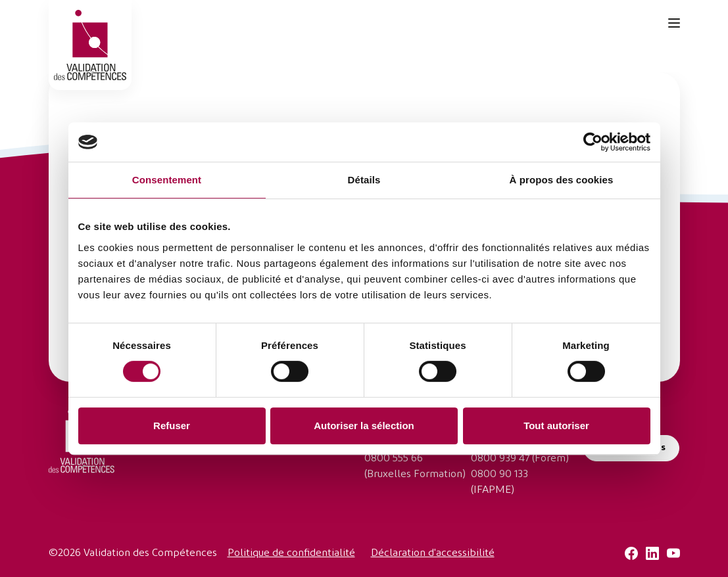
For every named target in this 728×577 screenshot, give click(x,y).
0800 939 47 (500, 459)
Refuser (172, 426)
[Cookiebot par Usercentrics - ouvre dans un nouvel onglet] (593, 142)
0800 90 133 (499, 474)
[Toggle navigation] (674, 23)
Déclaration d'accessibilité (433, 553)
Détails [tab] (364, 180)
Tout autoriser (556, 426)
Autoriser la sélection (364, 426)
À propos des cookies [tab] (562, 180)
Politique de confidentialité (291, 553)
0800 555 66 (394, 459)
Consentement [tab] (167, 180)
